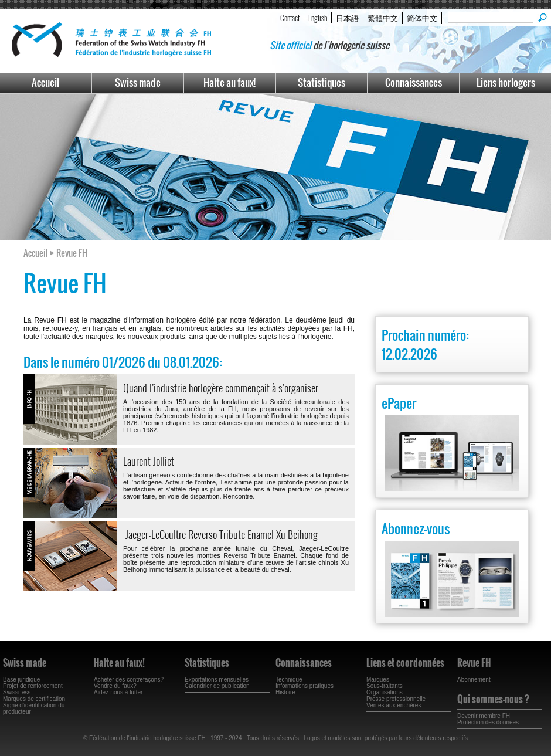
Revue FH (474, 663)
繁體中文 (383, 18)
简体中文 (422, 18)
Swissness (17, 692)
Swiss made (138, 82)
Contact (290, 18)
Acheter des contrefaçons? (129, 679)
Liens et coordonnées (405, 663)
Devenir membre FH (484, 716)
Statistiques (322, 82)
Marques (378, 679)
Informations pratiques (305, 686)
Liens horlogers (506, 82)
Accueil (45, 82)
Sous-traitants (385, 686)
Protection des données (488, 722)
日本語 (347, 18)
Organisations (385, 692)
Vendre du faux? (115, 686)
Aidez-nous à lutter (118, 692)
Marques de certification (34, 699)
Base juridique (21, 679)
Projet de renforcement (33, 686)
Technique (289, 679)
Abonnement (474, 679)
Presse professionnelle (396, 699)
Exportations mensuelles (217, 679)
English (318, 18)
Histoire (285, 692)
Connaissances (414, 82)
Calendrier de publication (217, 686)
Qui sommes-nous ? (493, 699)
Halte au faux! (229, 82)
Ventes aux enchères (394, 705)
